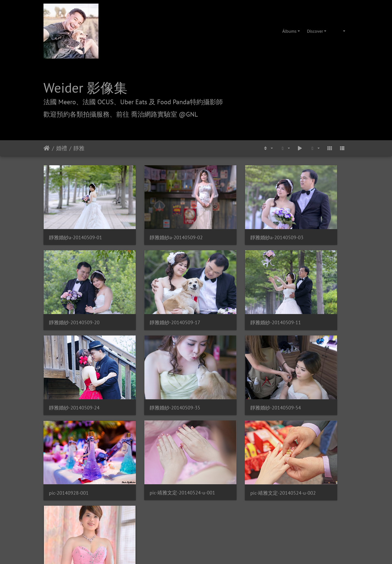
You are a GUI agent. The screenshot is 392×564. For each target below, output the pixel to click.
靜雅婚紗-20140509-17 (74, 292)
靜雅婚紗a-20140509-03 (232, 222)
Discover (315, 31)
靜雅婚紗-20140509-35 (309, 292)
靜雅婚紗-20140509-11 (153, 292)
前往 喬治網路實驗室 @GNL (157, 114)
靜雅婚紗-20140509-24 (231, 292)
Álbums (289, 31)
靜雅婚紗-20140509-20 (309, 222)
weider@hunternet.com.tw (196, 530)
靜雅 (79, 148)
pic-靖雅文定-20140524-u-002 (314, 362)
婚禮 (62, 148)
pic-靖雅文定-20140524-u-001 (235, 361)
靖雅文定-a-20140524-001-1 (79, 431)
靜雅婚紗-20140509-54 (74, 361)
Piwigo (213, 453)
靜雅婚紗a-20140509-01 (76, 222)
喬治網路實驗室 (180, 484)
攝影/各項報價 (213, 484)
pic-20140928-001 (147, 362)
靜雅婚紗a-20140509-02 (154, 222)
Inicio (47, 148)
